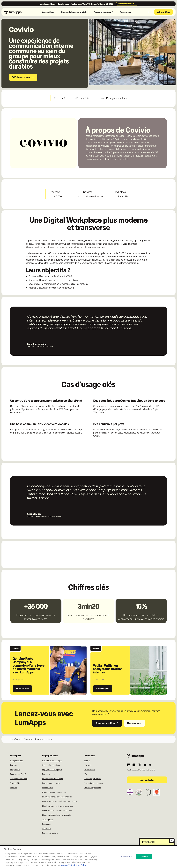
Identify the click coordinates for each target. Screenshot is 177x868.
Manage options (127, 856)
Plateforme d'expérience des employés (56, 815)
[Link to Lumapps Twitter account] (150, 765)
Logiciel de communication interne (55, 792)
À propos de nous (17, 761)
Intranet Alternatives (50, 833)
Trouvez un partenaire (93, 788)
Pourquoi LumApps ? (18, 774)
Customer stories (32, 739)
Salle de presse (48, 820)
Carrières (14, 765)
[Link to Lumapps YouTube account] (134, 765)
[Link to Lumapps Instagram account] (139, 765)
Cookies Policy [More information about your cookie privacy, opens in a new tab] (67, 865)
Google (87, 761)
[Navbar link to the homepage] (18, 12)
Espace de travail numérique (53, 779)
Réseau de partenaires (93, 779)
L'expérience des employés (52, 761)
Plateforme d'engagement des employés (57, 797)
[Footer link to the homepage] (147, 756)
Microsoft (88, 765)
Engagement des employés (52, 770)
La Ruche (14, 788)
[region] (88, 857)
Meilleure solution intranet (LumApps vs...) (58, 810)
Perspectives (15, 770)
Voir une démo (163, 12)
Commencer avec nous (19, 779)
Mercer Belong (90, 770)
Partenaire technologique (94, 783)
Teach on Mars (16, 783)
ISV (86, 774)
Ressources (47, 824)
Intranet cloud (48, 788)
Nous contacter (134, 723)
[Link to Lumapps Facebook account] (145, 765)
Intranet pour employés (51, 783)
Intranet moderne (49, 774)
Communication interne (51, 765)
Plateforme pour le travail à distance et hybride (59, 801)
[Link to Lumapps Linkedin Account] (129, 765)
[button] (49, 12)
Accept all (144, 856)
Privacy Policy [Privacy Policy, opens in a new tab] (80, 865)
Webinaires (46, 829)
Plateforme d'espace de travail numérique (58, 806)
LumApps (15, 739)
